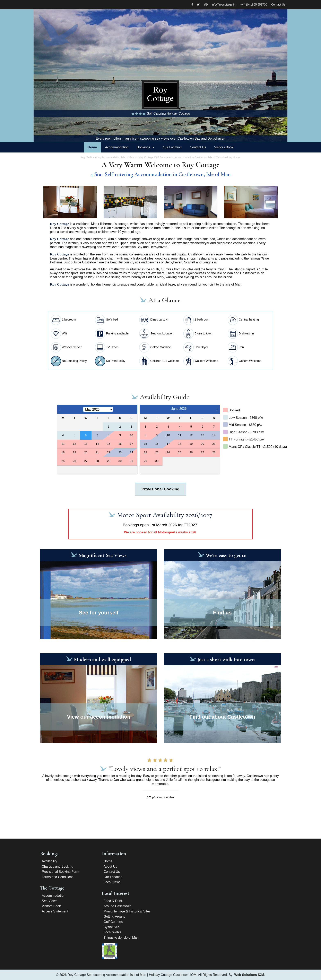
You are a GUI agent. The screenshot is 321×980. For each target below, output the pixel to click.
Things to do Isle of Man (121, 938)
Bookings (144, 147)
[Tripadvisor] (206, 5)
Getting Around (115, 916)
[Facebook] (192, 5)
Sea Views (49, 901)
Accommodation (117, 147)
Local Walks (112, 932)
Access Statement (55, 911)
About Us (110, 867)
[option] (160, 76)
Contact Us (278, 5)
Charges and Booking (58, 867)
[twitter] (198, 5)
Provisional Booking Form (60, 872)
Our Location (172, 147)
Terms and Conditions (58, 877)
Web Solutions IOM (249, 975)
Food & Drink (113, 901)
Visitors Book (224, 147)
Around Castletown (117, 906)
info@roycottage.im (224, 5)
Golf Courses (113, 922)
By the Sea (112, 927)
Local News (112, 882)
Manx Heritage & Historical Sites (127, 911)
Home (92, 147)
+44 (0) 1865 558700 (254, 5)
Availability (49, 861)
